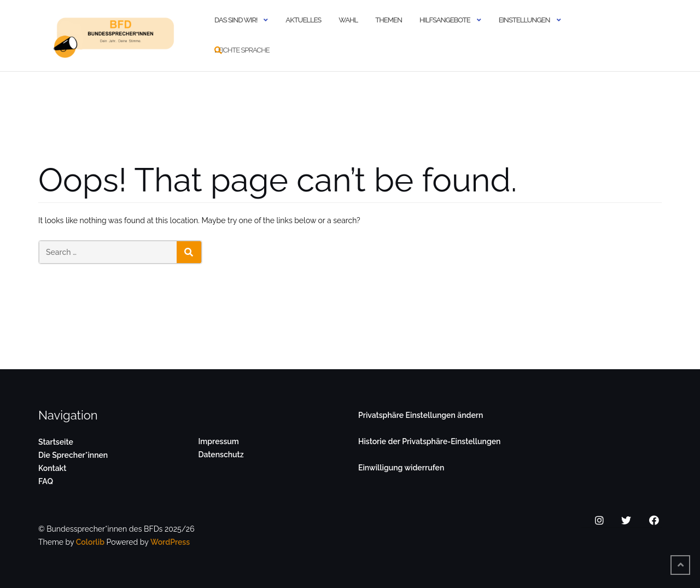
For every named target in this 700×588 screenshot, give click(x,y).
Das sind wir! (236, 20)
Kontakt (52, 468)
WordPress (170, 542)
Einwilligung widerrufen (401, 468)
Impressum (219, 441)
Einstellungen (524, 20)
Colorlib (90, 542)
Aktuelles (303, 20)
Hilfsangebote (445, 20)
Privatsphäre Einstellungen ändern (421, 415)
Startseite (56, 442)
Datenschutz (221, 455)
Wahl (348, 20)
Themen (389, 20)
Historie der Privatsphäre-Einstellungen (429, 441)
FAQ (46, 481)
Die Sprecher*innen (73, 455)
